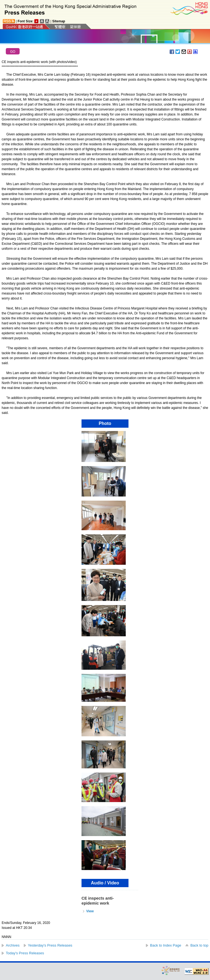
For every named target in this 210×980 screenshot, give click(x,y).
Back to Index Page (166, 945)
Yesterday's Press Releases (50, 945)
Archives (13, 945)
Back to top (199, 945)
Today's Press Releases (25, 953)
